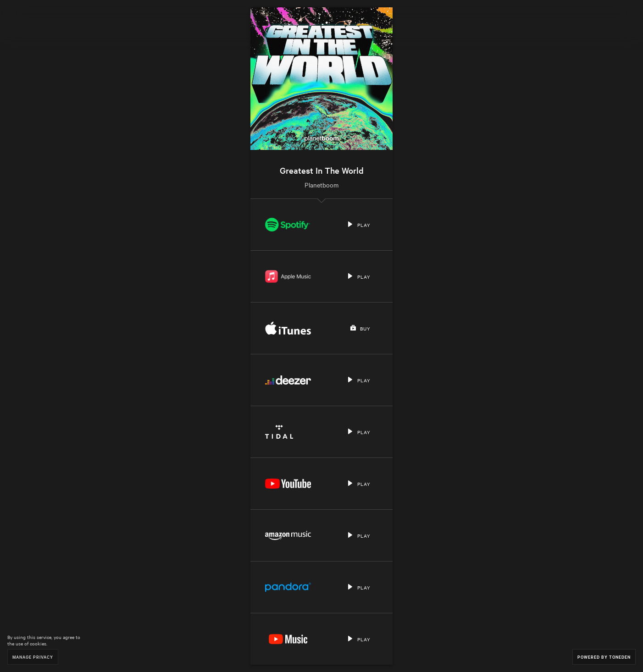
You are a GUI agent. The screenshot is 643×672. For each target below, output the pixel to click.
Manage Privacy (33, 657)
